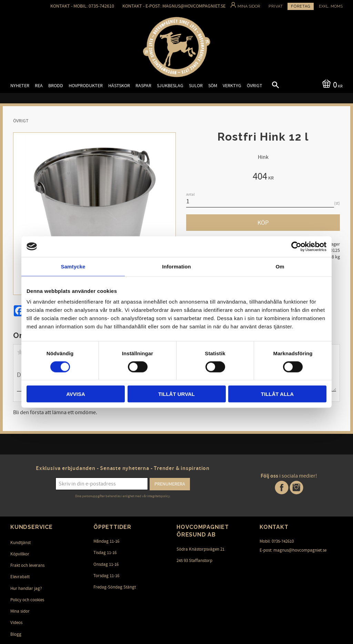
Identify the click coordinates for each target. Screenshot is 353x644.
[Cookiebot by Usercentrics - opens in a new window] (296, 246)
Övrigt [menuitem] (255, 86)
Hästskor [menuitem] (119, 86)
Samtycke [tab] (73, 266)
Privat (276, 6)
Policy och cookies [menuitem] (27, 600)
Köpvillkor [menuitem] (20, 554)
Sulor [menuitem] (196, 86)
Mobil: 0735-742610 (277, 541)
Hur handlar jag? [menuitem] (26, 589)
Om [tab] (280, 266)
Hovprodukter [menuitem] (86, 86)
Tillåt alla (277, 394)
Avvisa (76, 394)
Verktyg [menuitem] (232, 86)
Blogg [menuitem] (16, 634)
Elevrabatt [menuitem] (20, 577)
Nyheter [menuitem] (20, 86)
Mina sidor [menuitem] (20, 611)
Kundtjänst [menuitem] (21, 543)
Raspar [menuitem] (143, 86)
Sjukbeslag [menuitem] (170, 86)
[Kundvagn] (331, 84)
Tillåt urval (176, 394)
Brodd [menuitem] (56, 86)
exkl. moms (331, 6)
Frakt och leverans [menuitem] (27, 565)
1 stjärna (20, 352)
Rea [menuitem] (39, 86)
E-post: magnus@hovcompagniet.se (293, 550)
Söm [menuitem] (213, 86)
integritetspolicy (159, 496)
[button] (270, 86)
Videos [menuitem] (16, 623)
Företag (301, 6)
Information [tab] (176, 266)
